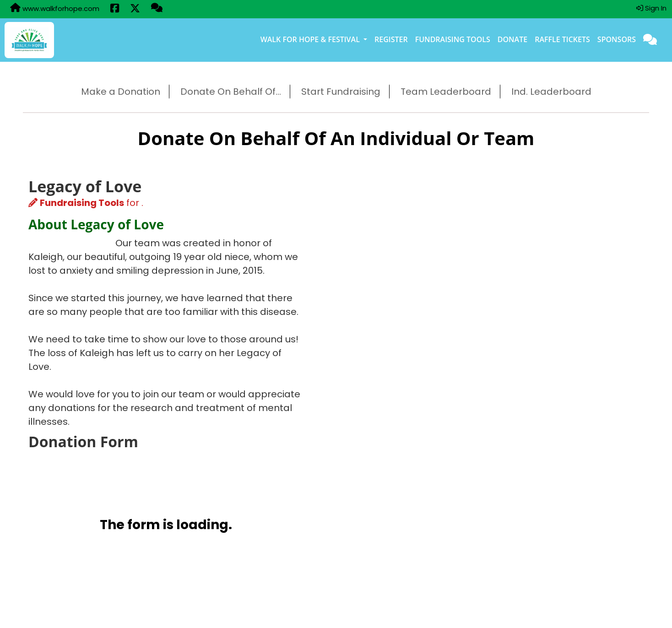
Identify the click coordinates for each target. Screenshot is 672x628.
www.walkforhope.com (55, 8)
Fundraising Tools (453, 39)
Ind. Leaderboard (551, 92)
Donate (512, 39)
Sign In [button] (651, 8)
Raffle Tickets (562, 39)
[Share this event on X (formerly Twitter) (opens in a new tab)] (135, 9)
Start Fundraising (341, 92)
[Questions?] (157, 9)
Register (391, 39)
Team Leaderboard (446, 92)
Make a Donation (121, 92)
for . (86, 203)
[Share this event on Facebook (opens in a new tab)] (115, 9)
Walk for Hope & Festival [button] (311, 39)
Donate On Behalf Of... (231, 92)
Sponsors (617, 39)
